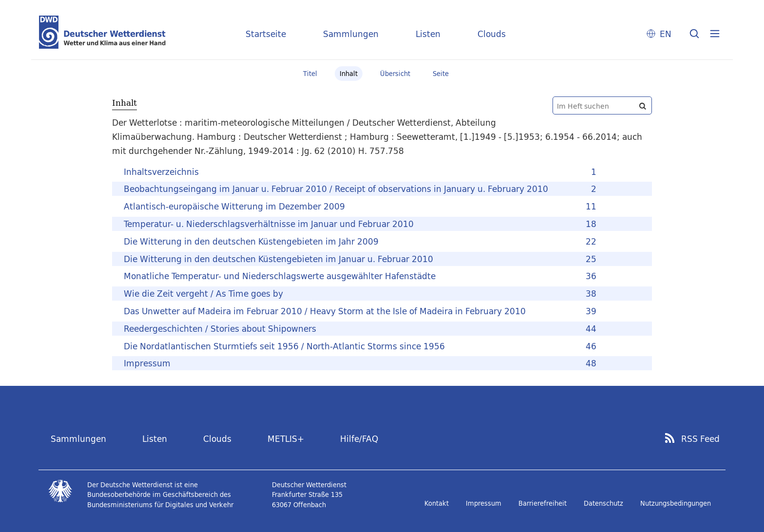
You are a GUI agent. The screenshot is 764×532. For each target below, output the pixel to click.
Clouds (492, 34)
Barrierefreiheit (543, 503)
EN (666, 34)
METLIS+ (286, 439)
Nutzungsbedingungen (676, 503)
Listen (428, 34)
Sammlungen (351, 34)
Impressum (484, 503)
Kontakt (437, 503)
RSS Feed (700, 439)
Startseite (266, 34)
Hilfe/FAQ (359, 439)
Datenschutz (603, 503)
